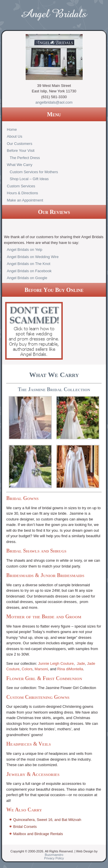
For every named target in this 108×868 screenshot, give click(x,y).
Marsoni (41, 669)
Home (12, 129)
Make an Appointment (25, 200)
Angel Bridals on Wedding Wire (33, 257)
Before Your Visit (21, 151)
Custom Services (21, 186)
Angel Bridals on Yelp (25, 250)
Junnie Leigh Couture (56, 663)
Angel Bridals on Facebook (29, 271)
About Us (15, 136)
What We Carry (20, 165)
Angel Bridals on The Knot (29, 264)
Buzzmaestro (54, 855)
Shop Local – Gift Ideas (29, 179)
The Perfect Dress (25, 158)
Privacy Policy (54, 858)
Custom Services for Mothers (34, 172)
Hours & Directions (22, 193)
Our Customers (20, 144)
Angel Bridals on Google (27, 278)
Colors (27, 669)
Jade (81, 663)
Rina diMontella (70, 669)
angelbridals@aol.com (54, 102)
